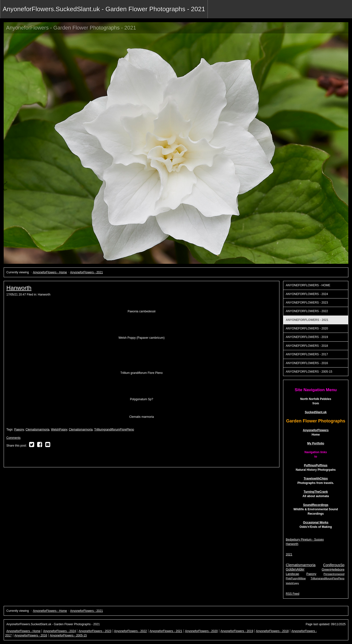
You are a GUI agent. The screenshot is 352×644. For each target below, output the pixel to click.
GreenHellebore (333, 569)
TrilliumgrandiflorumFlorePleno (114, 429)
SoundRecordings (316, 505)
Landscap (292, 574)
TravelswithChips (316, 479)
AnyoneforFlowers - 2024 (307, 294)
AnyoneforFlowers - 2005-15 (309, 372)
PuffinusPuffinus (316, 465)
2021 (289, 554)
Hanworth (19, 288)
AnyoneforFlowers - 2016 (307, 363)
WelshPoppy (59, 429)
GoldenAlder (295, 569)
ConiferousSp (334, 565)
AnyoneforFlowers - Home (50, 272)
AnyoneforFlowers (316, 430)
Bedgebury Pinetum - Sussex (305, 540)
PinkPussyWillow (296, 578)
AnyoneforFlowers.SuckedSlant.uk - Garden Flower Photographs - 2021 (104, 9)
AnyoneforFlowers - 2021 (87, 272)
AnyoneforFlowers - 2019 (307, 337)
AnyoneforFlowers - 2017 (307, 354)
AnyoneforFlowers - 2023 (307, 303)
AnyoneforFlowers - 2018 (307, 346)
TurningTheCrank (316, 492)
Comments (13, 438)
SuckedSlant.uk (316, 412)
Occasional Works (316, 522)
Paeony (19, 429)
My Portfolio (316, 443)
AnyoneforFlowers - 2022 (307, 311)
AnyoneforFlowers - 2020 (307, 328)
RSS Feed (292, 594)
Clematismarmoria (38, 429)
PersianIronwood (334, 574)
